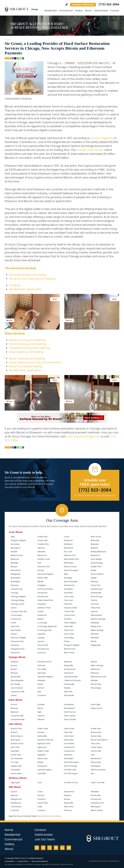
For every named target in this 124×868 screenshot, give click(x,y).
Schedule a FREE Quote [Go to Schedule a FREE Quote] (83, 5)
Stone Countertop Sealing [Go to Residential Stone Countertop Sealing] (25, 366)
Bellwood (15, 559)
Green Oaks (43, 729)
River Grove (96, 537)
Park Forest (69, 634)
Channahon (16, 807)
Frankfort (42, 799)
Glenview (41, 552)
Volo (93, 755)
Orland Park (69, 615)
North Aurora (70, 712)
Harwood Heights (45, 574)
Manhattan (69, 792)
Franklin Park (43, 544)
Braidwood (16, 803)
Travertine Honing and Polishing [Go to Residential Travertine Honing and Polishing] (29, 348)
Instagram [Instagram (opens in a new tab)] (37, 848)
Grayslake (15, 770)
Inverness (42, 604)
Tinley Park (95, 608)
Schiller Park (96, 567)
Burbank (15, 585)
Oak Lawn (68, 600)
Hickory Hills (43, 578)
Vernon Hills (96, 751)
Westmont (95, 669)
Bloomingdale (17, 680)
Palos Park (69, 630)
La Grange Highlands (47, 626)
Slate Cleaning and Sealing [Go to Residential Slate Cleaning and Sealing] (26, 352)
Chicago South (18, 604)
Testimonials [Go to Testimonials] (101, 11)
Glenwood (42, 555)
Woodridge (96, 688)
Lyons (67, 537)
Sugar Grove (96, 708)
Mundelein (69, 758)
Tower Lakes (96, 747)
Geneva (41, 716)
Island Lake (43, 758)
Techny (94, 600)
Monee (67, 799)
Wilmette (95, 634)
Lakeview (42, 634)
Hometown (42, 593)
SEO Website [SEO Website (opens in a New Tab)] (93, 861)
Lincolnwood (43, 649)
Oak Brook (69, 673)
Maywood (69, 548)
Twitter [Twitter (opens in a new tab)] (50, 848)
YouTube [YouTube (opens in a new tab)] (56, 848)
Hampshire (69, 704)
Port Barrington (71, 773)
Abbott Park (16, 729)
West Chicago (97, 665)
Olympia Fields (71, 608)
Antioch (14, 732)
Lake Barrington (45, 770)
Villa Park (68, 692)
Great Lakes (16, 773)
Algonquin (15, 783)
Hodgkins (42, 585)
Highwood (42, 747)
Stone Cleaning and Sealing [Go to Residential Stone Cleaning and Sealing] (27, 359)
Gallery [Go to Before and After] (79, 11)
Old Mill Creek (70, 770)
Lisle (39, 692)
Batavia (14, 673)
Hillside (40, 582)
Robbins (94, 548)
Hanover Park (44, 567)
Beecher (14, 795)
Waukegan (96, 766)
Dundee (41, 704)
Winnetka (95, 638)
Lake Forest (69, 729)
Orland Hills (69, 611)
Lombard (42, 695)
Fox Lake (15, 762)
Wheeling (95, 623)
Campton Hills (17, 716)
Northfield (68, 589)
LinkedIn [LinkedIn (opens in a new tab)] (62, 848)
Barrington (16, 548)
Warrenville (69, 695)
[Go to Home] (23, 9)
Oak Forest (69, 596)
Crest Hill (15, 810)
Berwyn (14, 567)
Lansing (41, 638)
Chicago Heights (18, 596)
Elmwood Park (17, 641)
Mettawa (68, 755)
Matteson (68, 544)
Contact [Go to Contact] (115, 11)
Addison (14, 662)
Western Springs (98, 619)
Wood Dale (96, 684)
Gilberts (41, 719)
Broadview (16, 578)
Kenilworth (42, 615)
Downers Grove (44, 662)
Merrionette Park (71, 559)
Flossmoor (15, 653)
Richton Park (70, 649)
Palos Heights (70, 623)
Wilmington (96, 807)
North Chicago (71, 766)
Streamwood (97, 589)
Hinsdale (41, 680)
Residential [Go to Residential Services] (51, 11)
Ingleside (41, 755)
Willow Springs (97, 630)
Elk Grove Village (18, 638)
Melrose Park (70, 555)
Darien (14, 695)
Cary (40, 783)
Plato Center (70, 716)
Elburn (40, 708)
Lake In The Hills (98, 783)
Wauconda (96, 762)
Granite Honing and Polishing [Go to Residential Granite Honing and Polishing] (28, 344)
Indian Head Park (45, 600)
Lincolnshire (69, 743)
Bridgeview (16, 574)
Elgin (39, 712)
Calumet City (17, 589)
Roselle (67, 688)
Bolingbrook (16, 799)
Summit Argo (97, 596)
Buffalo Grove (17, 743)
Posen (67, 641)
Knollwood (42, 766)
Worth (93, 641)
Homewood (43, 596)
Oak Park (68, 604)
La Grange (42, 623)
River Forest (69, 653)
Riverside (95, 544)
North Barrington (72, 762)
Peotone (68, 810)
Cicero (14, 608)
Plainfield (95, 792)
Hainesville (42, 736)
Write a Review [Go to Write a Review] (66, 4)
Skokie (93, 570)
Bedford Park (17, 555)
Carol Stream (17, 688)
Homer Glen (43, 803)
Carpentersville (18, 719)
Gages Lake (16, 766)
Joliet (40, 807)
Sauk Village (96, 559)
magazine (102, 138)
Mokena (68, 795)
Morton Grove (70, 567)
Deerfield (15, 751)
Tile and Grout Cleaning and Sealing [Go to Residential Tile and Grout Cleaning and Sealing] (32, 279)
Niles (66, 574)
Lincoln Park (43, 645)
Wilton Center (97, 810)
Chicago (15, 593)
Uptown (94, 611)
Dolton (14, 634)
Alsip (13, 537)
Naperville (68, 665)
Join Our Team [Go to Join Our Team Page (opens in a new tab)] (45, 839)
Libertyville (69, 740)
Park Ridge (69, 638)
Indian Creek (43, 751)
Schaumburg (97, 563)
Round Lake (96, 736)
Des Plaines (16, 630)
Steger (94, 578)
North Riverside (71, 582)
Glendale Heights (45, 677)
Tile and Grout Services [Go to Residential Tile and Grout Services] (20, 268)
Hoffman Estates (45, 589)
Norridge (68, 578)
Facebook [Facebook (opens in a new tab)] (43, 848)
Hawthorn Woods (45, 740)
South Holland (97, 574)
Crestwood (16, 619)
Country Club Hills (19, 611)
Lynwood (42, 653)
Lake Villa (68, 732)
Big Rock (15, 712)
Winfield (94, 680)
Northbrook (69, 585)
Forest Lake (16, 755)
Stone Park (96, 585)
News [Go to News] (10, 40)
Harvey (41, 570)
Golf (39, 563)
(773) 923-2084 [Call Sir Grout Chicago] (109, 4)
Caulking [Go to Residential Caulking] (14, 285)
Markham (68, 540)
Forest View (43, 540)
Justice (41, 611)
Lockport (41, 810)
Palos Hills (68, 626)
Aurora (14, 665)
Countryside (16, 615)
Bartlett (14, 552)
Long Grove (69, 751)
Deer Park (15, 626)
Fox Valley (42, 669)
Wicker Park (96, 626)
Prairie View (96, 729)
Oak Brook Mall (71, 677)
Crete (13, 623)
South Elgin (96, 704)
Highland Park (44, 743)
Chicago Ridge (18, 600)
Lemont (41, 641)
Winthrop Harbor (98, 770)
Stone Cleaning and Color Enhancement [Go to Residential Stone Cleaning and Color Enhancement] (35, 362)
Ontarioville (69, 684)
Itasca (40, 684)
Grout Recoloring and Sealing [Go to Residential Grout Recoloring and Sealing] (28, 275)
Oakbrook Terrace (72, 680)
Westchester (96, 615)
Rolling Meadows (98, 552)
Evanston (15, 645)
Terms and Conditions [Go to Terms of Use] (40, 861)
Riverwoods (96, 732)
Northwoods (70, 669)
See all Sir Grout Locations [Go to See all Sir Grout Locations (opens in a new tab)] (49, 816)
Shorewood (96, 799)
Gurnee (41, 732)
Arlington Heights (18, 540)
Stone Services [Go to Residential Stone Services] (15, 334)
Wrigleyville (96, 645)
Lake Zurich (69, 736)
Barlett (14, 669)
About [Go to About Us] (88, 11)
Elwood (41, 795)
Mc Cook (68, 552)
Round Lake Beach (99, 740)
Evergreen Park (18, 649)
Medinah (68, 662)
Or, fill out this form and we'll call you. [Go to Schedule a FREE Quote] (95, 495)
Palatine (68, 619)
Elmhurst (41, 665)
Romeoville (96, 795)
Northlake (68, 593)
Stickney (94, 582)
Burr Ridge (15, 684)
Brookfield (15, 582)
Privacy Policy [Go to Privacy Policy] (23, 861)
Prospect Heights (72, 645)
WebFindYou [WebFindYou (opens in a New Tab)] (115, 861)
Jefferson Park (44, 608)
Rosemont (95, 555)
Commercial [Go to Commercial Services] (66, 11)
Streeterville (96, 593)
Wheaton (95, 673)
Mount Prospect (71, 570)
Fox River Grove (71, 783)
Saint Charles (70, 719)
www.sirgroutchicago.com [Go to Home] (83, 436)
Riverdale (95, 540)
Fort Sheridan (17, 758)
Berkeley (15, 563)
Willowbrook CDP (98, 677)
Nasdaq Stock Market (90, 150)
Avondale (15, 544)
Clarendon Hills (18, 692)
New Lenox (69, 807)
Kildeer (40, 619)
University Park (97, 803)
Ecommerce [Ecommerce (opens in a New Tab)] (103, 861)
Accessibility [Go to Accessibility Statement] (9, 861)
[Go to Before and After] (62, 401)
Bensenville (16, 677)
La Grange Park (45, 630)
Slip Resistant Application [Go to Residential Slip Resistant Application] (25, 289)
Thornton (95, 604)
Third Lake (95, 743)
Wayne (94, 662)
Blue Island (16, 570)
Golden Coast (44, 559)
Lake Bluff (42, 773)
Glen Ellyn (42, 673)
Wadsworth (96, 758)
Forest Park (43, 537)
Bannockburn (17, 736)
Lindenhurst (69, 747)
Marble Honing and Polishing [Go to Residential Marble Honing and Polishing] (27, 340)
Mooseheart (70, 708)
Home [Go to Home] (6, 40)
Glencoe (41, 548)
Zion (93, 773)
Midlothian (69, 563)
